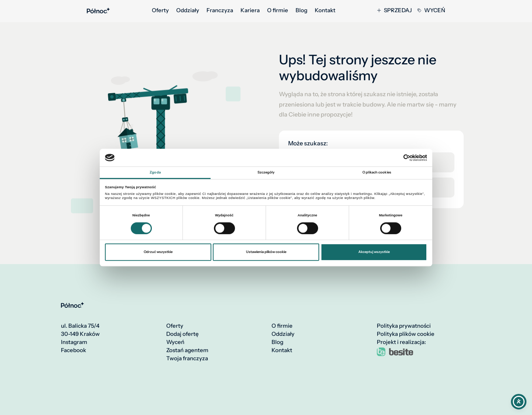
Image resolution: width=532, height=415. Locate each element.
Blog (301, 10)
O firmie (278, 10)
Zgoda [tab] (155, 173)
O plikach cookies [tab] (377, 173)
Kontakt (325, 10)
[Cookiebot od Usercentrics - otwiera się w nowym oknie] (395, 158)
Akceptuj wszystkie (374, 252)
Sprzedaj (395, 10)
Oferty (160, 10)
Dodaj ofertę (183, 334)
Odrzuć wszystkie (158, 252)
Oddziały (188, 10)
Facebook (74, 350)
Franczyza (220, 10)
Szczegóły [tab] (266, 173)
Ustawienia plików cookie (266, 252)
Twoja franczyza (187, 358)
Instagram (74, 342)
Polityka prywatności (404, 326)
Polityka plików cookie (406, 334)
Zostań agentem (187, 350)
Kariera (250, 10)
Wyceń (431, 10)
